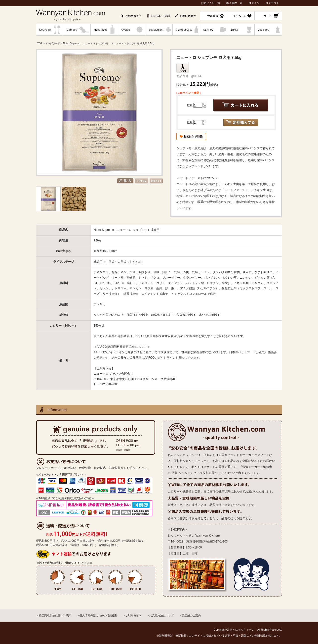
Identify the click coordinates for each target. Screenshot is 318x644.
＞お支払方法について (160, 615)
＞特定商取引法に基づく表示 (54, 615)
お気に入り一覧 (211, 3)
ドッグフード (53, 43)
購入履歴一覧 (234, 3)
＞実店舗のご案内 (190, 615)
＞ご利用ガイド (132, 615)
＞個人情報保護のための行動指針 (97, 615)
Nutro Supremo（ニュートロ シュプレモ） (87, 43)
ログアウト (272, 3)
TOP (40, 43)
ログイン (254, 3)
